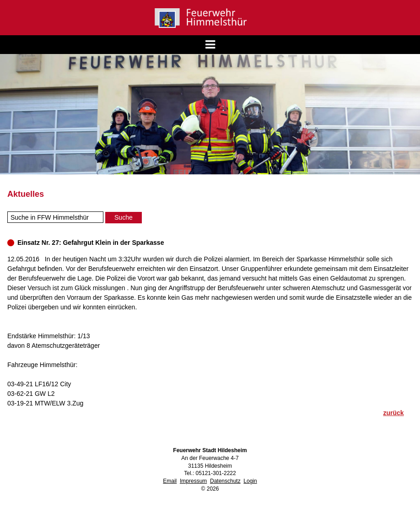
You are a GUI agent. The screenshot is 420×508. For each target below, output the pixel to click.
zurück (393, 413)
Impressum (193, 481)
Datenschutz (225, 481)
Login (250, 481)
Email (170, 481)
